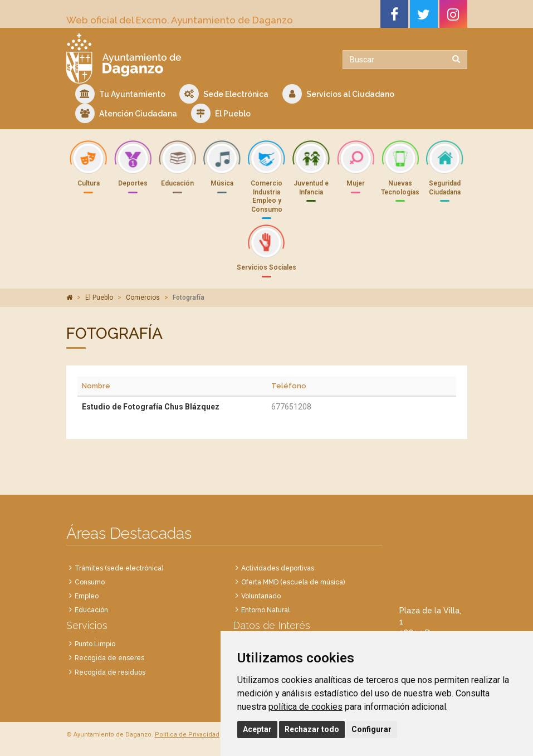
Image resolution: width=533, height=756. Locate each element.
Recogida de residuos (110, 672)
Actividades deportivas (278, 568)
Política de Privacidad (187, 735)
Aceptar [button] (257, 729)
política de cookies (305, 707)
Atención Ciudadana (126, 113)
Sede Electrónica (224, 94)
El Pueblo (221, 113)
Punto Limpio (95, 644)
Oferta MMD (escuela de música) (293, 582)
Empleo (87, 596)
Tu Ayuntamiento (120, 94)
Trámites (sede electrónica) (119, 568)
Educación (91, 610)
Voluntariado (261, 596)
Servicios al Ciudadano (338, 94)
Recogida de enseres (109, 658)
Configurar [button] (371, 729)
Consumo (90, 582)
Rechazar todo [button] (312, 729)
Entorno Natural (265, 610)
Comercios (143, 297)
